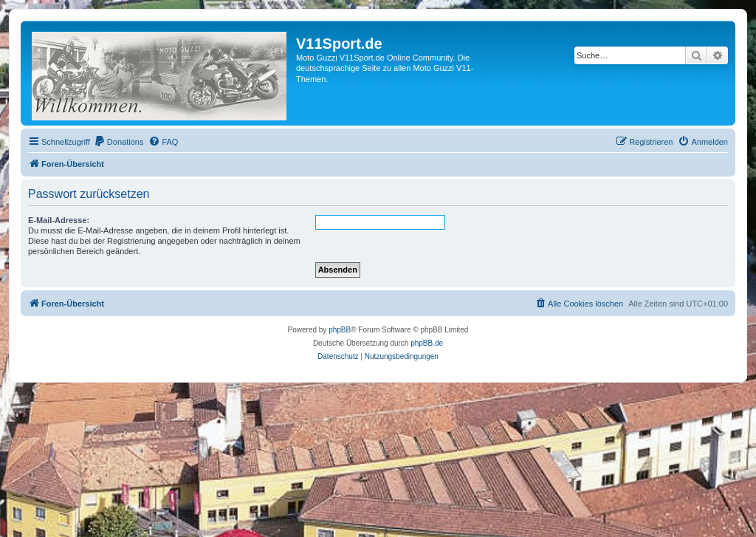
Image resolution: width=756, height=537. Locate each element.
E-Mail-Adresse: (59, 220)
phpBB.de (427, 343)
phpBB (340, 330)
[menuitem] (119, 142)
